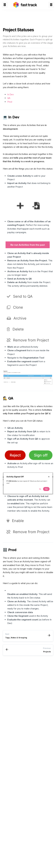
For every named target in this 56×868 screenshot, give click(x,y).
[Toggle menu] (5, 5)
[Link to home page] (25, 5)
